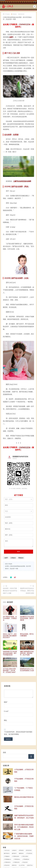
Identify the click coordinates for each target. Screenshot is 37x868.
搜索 (4, 752)
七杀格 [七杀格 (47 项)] (14, 850)
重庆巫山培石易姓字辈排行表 (24, 797)
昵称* (6, 702)
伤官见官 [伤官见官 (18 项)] (29, 850)
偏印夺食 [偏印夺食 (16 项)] (7, 853)
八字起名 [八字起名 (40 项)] (25, 862)
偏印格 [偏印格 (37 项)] (14, 853)
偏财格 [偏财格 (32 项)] (21, 853)
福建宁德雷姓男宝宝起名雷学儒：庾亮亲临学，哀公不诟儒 (27, 653)
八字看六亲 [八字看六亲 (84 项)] (25, 856)
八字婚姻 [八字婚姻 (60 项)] (7, 856)
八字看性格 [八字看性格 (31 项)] (17, 859)
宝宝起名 (14, 14)
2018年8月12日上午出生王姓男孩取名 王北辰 (27, 670)
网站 (5, 720)
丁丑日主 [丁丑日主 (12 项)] (7, 850)
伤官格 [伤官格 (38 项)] (21, 850)
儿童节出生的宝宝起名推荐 (22, 181)
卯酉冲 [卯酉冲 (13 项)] (14, 865)
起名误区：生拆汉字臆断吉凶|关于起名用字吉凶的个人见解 (10, 591)
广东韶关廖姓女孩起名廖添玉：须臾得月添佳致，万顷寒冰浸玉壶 (24, 836)
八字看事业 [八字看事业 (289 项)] (15, 856)
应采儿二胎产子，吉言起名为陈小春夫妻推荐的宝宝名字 (10, 636)
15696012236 (25, 24)
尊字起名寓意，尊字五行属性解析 (27, 635)
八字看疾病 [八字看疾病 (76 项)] (7, 862)
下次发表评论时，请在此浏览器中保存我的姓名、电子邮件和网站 (18, 733)
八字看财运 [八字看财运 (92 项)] (16, 862)
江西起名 (13, 558)
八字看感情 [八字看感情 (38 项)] (26, 859)
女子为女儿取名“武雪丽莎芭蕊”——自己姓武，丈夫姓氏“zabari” (9, 670)
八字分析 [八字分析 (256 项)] (29, 853)
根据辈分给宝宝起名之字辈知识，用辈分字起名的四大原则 (27, 591)
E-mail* (6, 711)
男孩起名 (21, 558)
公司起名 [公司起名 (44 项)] (7, 865)
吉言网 (7, 566)
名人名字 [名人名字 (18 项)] (22, 865)
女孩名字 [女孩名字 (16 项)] (30, 865)
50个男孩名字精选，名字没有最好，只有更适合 (10, 618)
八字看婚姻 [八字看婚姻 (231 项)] (7, 859)
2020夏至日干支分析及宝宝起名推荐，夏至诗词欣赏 (27, 618)
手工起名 (6, 14)
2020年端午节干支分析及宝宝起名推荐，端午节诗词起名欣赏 (10, 653)
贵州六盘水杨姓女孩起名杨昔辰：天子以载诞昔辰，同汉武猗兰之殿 (24, 827)
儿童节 (11, 37)
